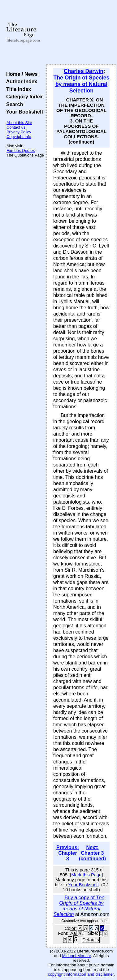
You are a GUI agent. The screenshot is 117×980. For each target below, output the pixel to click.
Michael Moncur (76, 956)
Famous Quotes (21, 150)
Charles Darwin (84, 71)
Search (13, 104)
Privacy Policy (19, 132)
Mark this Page (86, 875)
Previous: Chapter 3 (68, 853)
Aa (73, 933)
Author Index (20, 81)
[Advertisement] (81, 32)
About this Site (19, 123)
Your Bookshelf (23, 112)
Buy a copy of (79, 906)
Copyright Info (19, 137)
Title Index (17, 89)
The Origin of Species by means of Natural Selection (82, 84)
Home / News (21, 74)
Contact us (16, 127)
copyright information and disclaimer (81, 974)
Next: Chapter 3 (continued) (92, 853)
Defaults (91, 940)
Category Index (23, 97)
